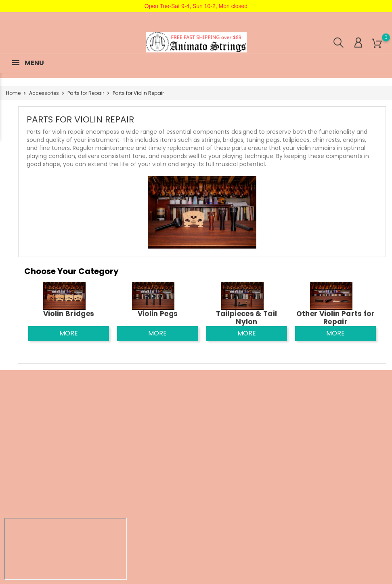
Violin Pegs (158, 314)
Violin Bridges (69, 314)
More (69, 333)
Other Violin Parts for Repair (335, 318)
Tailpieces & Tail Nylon (247, 318)
